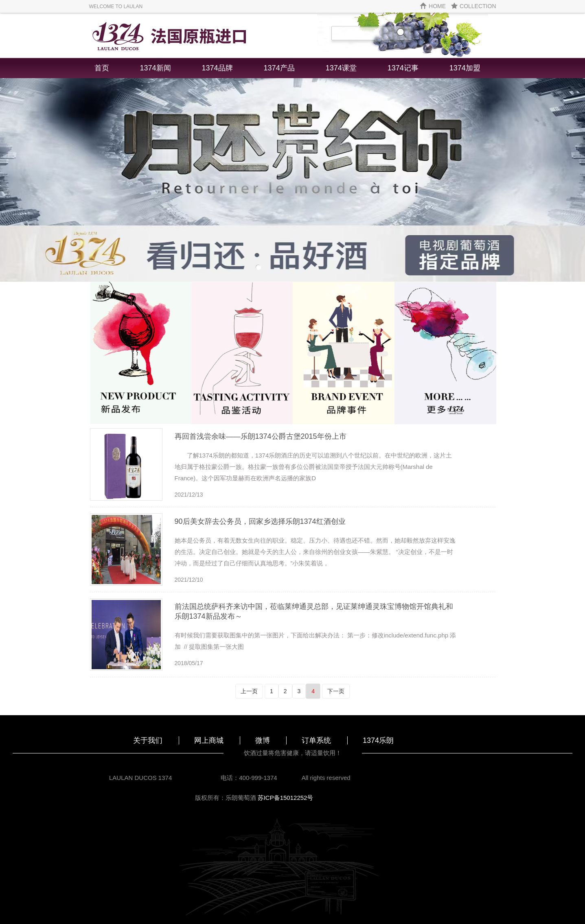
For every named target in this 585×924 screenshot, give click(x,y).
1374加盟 (465, 68)
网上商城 (209, 740)
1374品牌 (217, 68)
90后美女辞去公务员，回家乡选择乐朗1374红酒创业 (260, 521)
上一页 (249, 691)
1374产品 (279, 68)
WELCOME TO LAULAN (116, 7)
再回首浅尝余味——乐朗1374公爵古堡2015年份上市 (261, 436)
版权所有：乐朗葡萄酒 (226, 798)
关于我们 (148, 740)
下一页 (336, 691)
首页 (102, 68)
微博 (263, 740)
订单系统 (316, 740)
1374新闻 (156, 68)
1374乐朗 (378, 740)
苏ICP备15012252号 (286, 798)
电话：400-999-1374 (249, 778)
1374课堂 (341, 68)
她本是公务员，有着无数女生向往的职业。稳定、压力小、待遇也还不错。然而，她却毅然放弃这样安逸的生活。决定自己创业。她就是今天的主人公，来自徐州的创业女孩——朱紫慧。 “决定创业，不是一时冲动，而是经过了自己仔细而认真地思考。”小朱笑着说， (315, 552)
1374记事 (403, 68)
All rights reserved (326, 778)
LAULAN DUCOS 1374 (140, 778)
